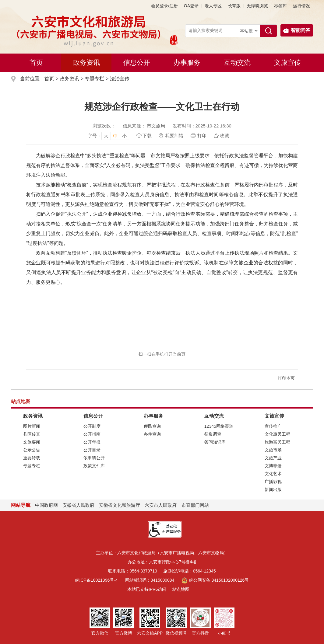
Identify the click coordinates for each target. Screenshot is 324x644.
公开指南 (92, 434)
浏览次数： (104, 126)
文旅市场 (273, 450)
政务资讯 (86, 63)
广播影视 (273, 482)
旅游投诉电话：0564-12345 (190, 571)
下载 (147, 136)
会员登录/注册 (164, 6)
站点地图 (181, 589)
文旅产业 (273, 458)
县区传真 (32, 434)
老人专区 (213, 6)
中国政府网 (46, 505)
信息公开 (137, 63)
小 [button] (124, 136)
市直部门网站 (198, 505)
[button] (234, 6)
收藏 (224, 136)
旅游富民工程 (277, 442)
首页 (36, 63)
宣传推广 (273, 426)
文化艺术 (273, 474)
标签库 (280, 6)
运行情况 (301, 6)
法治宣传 (120, 79)
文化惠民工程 (277, 434)
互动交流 (237, 63)
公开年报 (92, 442)
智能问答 (297, 30)
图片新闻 (32, 426)
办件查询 (152, 434)
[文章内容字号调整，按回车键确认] (108, 136)
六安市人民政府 (161, 505)
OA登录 (191, 6)
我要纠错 (174, 136)
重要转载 (32, 458)
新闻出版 (273, 489)
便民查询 (152, 426)
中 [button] (115, 136)
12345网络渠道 (219, 426)
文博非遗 (273, 466)
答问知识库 (215, 442)
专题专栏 (94, 79)
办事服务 (187, 63)
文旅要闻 (32, 442)
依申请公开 (94, 458)
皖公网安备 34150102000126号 (215, 580)
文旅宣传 (287, 63)
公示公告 (32, 450)
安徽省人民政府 (78, 505)
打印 (202, 136)
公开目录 (92, 450)
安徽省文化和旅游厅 (120, 505)
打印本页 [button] (286, 378)
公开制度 (92, 426)
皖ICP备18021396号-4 (97, 580)
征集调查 (213, 434)
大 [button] (106, 136)
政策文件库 (94, 466)
